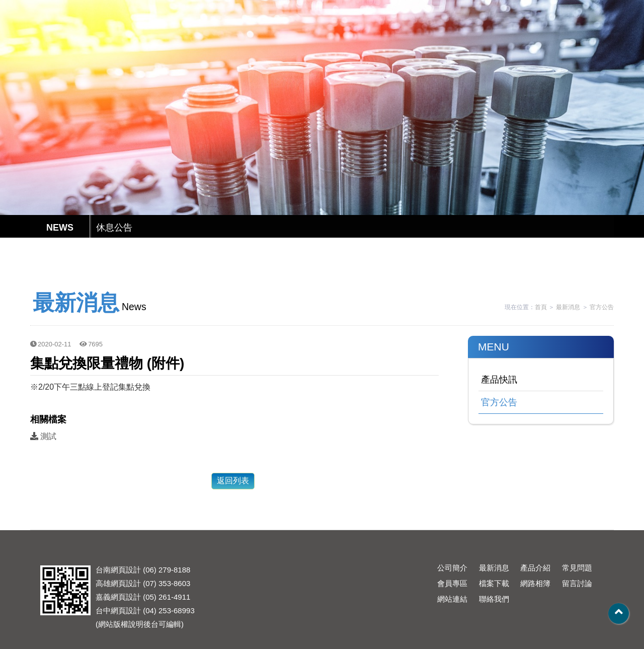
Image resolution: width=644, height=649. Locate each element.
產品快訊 (499, 380)
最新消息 (274, 36)
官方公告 (602, 307)
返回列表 (233, 481)
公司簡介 (221, 36)
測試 (43, 436)
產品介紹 (326, 36)
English (451, 9)
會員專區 (431, 36)
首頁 (541, 307)
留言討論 (577, 583)
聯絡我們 (535, 36)
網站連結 (452, 599)
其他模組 (588, 36)
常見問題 (378, 36)
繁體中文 (415, 9)
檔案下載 (483, 36)
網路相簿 (535, 583)
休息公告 (114, 228)
